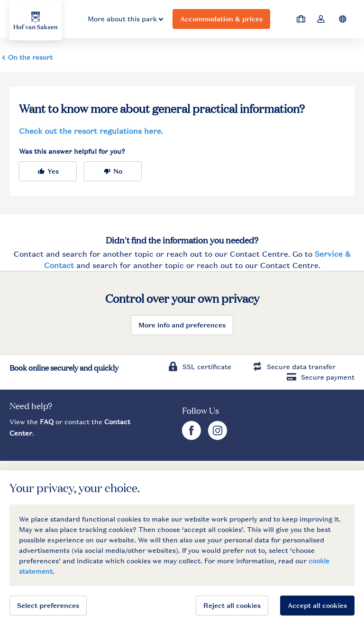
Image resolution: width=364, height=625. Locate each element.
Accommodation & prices (221, 19)
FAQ (47, 422)
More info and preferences (182, 325)
